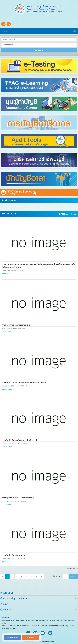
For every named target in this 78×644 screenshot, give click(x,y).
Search (39, 50)
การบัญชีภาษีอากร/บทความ (14, 555)
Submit (73, 576)
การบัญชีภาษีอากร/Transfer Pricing (18, 498)
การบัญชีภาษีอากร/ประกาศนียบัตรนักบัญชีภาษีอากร (24, 382)
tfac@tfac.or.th (52, 626)
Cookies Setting (13, 637)
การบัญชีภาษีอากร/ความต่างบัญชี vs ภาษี (20, 440)
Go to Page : (58, 576)
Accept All (30, 637)
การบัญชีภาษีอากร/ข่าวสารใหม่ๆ (16, 325)
